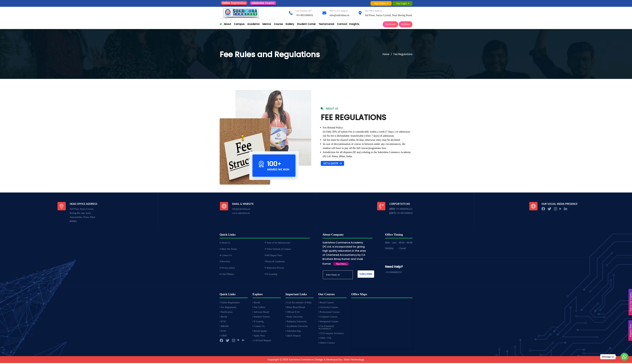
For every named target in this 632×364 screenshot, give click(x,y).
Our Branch (390, 24)
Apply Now (259, 337)
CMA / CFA (325, 339)
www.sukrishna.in (241, 213)
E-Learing (258, 322)
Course (278, 24)
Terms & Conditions (275, 262)
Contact (342, 24)
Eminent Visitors (261, 318)
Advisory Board (261, 313)
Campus (239, 24)
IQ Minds (406, 24)
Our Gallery (259, 308)
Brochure (225, 262)
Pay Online (381, 3)
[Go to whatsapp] (624, 357)
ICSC (223, 322)
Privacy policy (228, 269)
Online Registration (230, 303)
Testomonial (326, 24)
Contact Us (226, 256)
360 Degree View (274, 256)
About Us (225, 243)
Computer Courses (328, 318)
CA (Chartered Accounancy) (326, 328)
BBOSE (224, 327)
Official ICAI (293, 313)
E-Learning (271, 275)
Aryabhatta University (297, 327)
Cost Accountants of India (299, 303)
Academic (254, 24)
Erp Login (402, 3)
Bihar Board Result (295, 308)
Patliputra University (296, 322)
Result (223, 318)
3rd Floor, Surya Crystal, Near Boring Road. (389, 15)
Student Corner (306, 24)
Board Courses (326, 303)
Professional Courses (329, 313)
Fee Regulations (228, 308)
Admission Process (275, 269)
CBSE (223, 337)
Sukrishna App (293, 332)
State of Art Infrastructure (278, 243)
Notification (226, 313)
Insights (354, 24)
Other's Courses (327, 344)
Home (386, 54)
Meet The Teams (229, 249)
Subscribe (366, 274)
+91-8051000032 (304, 15)
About (227, 24)
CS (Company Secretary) (331, 334)
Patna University (294, 318)
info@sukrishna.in (339, 15)
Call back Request (262, 341)
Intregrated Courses (328, 322)
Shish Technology (354, 361)
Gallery (290, 24)
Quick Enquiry (293, 337)
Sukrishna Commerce (301, 361)
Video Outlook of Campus (278, 249)
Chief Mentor (227, 275)
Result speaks (260, 332)
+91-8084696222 (404, 209)
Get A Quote (333, 163)
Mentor (267, 24)
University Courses (328, 308)
